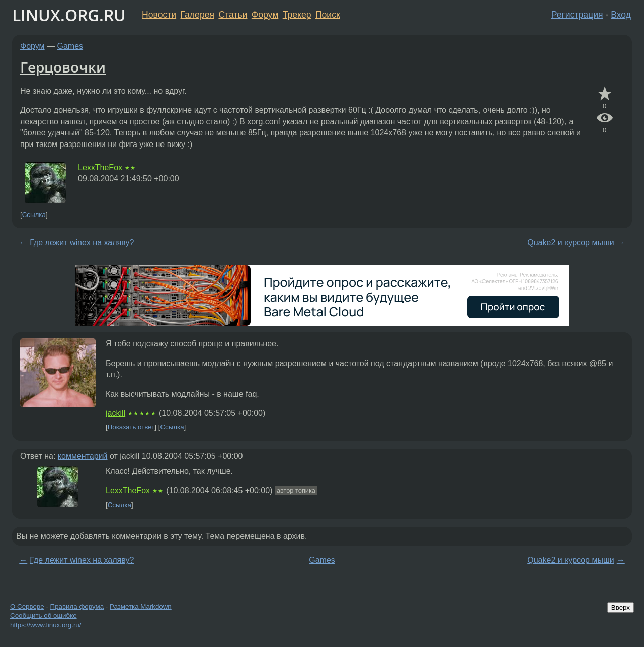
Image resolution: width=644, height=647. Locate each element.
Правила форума (77, 606)
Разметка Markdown (141, 606)
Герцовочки (63, 67)
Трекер (297, 15)
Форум (265, 15)
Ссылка (34, 215)
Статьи (233, 15)
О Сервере (27, 606)
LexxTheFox (100, 167)
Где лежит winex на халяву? (82, 242)
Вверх (621, 607)
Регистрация (577, 15)
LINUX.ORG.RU (69, 15)
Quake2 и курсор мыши (571, 242)
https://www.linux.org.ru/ (46, 625)
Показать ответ (131, 427)
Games (70, 46)
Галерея (197, 15)
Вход (621, 15)
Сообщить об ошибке (44, 616)
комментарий (83, 456)
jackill (115, 413)
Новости (159, 15)
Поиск (328, 15)
